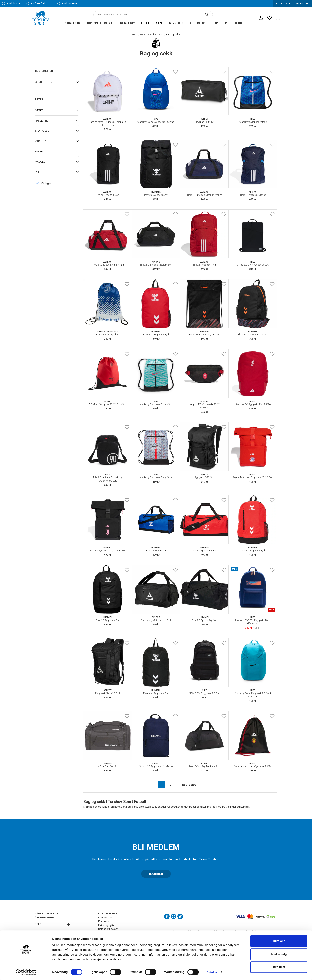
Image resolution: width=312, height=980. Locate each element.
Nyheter (221, 23)
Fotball (144, 35)
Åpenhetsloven (107, 948)
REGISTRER (156, 874)
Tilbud (238, 23)
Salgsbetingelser (108, 929)
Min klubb (176, 23)
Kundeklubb (105, 921)
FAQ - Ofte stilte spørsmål (113, 944)
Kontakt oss (105, 917)
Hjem (135, 35)
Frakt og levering (108, 937)
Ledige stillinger (107, 941)
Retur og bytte (106, 925)
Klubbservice (199, 23)
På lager (43, 183)
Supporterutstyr (99, 23)
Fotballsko (72, 23)
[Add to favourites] (127, 72)
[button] (57, 82)
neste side (189, 785)
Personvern (105, 933)
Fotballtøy (127, 23)
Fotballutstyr (152, 23)
